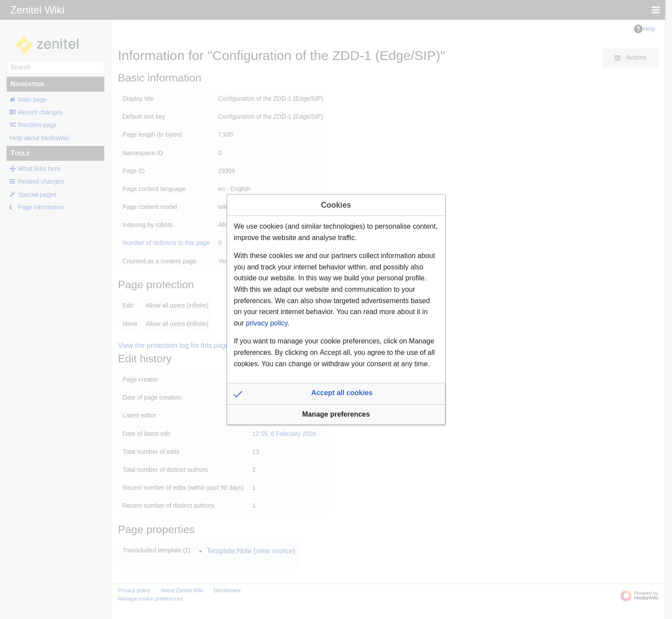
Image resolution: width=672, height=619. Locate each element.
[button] (336, 394)
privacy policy (267, 323)
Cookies (336, 205)
